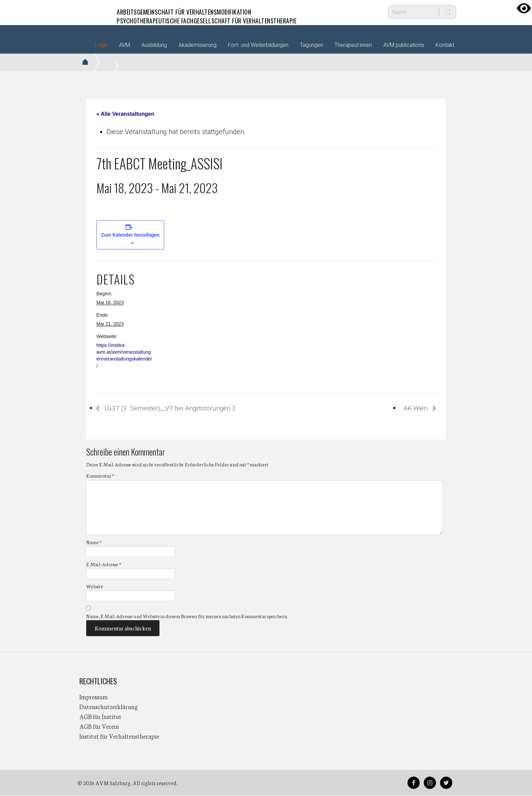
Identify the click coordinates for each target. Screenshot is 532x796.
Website (95, 586)
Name (94, 542)
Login (101, 45)
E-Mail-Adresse (104, 564)
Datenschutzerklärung (109, 707)
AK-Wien (415, 408)
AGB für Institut (100, 717)
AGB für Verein (99, 726)
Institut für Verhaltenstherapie (119, 736)
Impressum (94, 697)
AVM (93, 12)
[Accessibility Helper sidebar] (524, 8)
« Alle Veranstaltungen (125, 114)
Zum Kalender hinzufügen (130, 235)
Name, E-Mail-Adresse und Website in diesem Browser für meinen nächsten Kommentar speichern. (187, 616)
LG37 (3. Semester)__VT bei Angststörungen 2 (173, 408)
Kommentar (100, 476)
